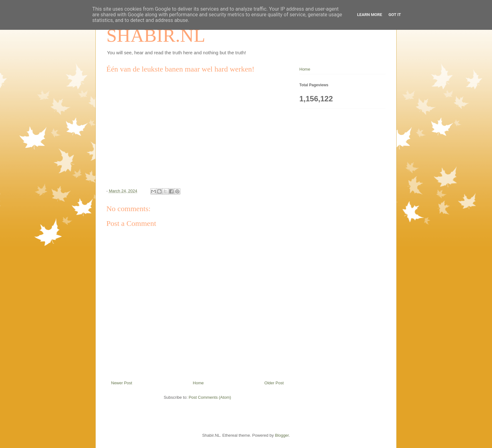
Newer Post (122, 383)
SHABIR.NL (156, 35)
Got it (395, 15)
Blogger (282, 435)
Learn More (370, 15)
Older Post (274, 383)
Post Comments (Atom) (210, 397)
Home (198, 383)
